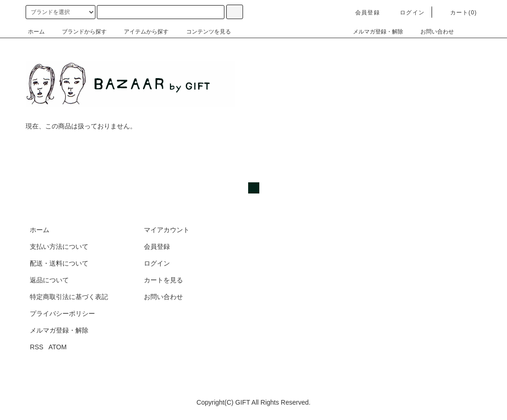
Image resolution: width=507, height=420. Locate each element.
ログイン (407, 13)
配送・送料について (59, 263)
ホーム (36, 32)
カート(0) (458, 13)
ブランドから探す (79, 32)
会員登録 (362, 13)
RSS (37, 347)
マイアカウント (167, 230)
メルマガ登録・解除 (372, 32)
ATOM (57, 347)
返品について (49, 280)
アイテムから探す (141, 32)
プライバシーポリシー (62, 313)
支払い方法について (59, 247)
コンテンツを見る (203, 32)
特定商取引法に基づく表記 (69, 297)
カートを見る (163, 280)
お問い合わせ (432, 32)
